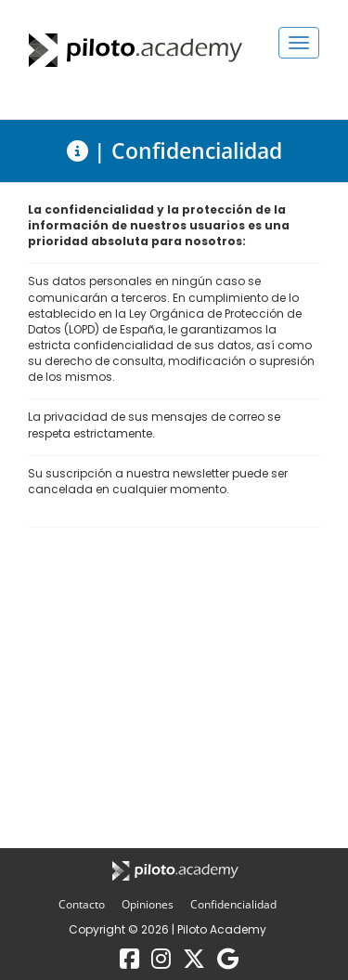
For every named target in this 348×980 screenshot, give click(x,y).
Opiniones (149, 904)
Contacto (83, 904)
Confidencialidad (233, 904)
